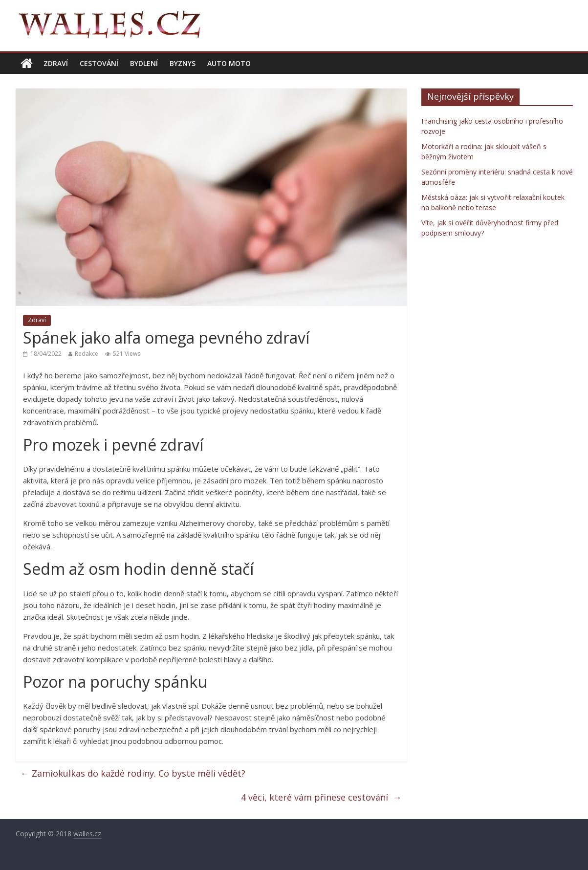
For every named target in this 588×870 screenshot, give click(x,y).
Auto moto (229, 63)
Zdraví (56, 63)
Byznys (183, 63)
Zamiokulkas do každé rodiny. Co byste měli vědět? (134, 773)
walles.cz (87, 834)
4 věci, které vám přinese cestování (321, 797)
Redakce (87, 354)
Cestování (99, 63)
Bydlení (144, 63)
